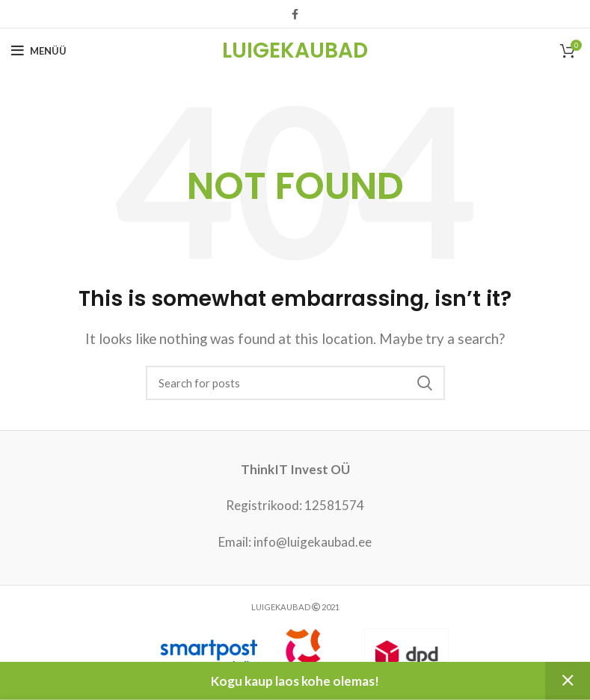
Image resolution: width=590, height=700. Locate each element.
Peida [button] (568, 681)
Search (425, 383)
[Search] (295, 383)
